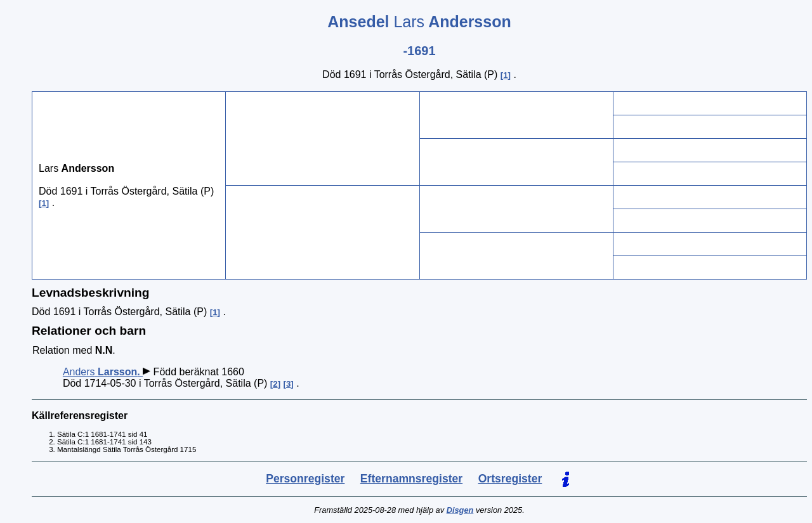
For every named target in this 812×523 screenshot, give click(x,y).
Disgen (460, 510)
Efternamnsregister (411, 479)
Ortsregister (510, 479)
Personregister (305, 479)
